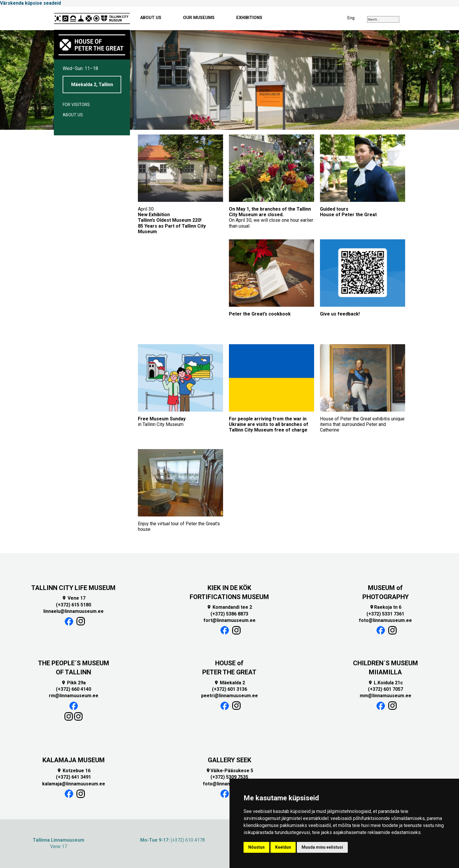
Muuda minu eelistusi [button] (322, 847)
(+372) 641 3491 (73, 777)
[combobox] (383, 19)
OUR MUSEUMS (199, 18)
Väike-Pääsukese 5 (229, 771)
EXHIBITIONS (249, 18)
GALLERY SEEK (229, 760)
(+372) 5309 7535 (229, 777)
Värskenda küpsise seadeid (30, 3)
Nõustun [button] (256, 847)
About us (73, 115)
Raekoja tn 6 (385, 607)
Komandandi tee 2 (229, 607)
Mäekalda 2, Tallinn (92, 85)
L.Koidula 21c (385, 683)
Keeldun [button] (283, 847)
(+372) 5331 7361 (385, 614)
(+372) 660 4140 (73, 689)
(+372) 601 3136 (229, 689)
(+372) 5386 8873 (229, 614)
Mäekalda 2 (229, 683)
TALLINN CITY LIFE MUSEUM (73, 588)
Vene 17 (74, 598)
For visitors (76, 105)
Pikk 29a (73, 683)
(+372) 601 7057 (386, 689)
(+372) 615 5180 (73, 605)
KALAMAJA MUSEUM (74, 760)
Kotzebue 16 (74, 771)
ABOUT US (151, 18)
